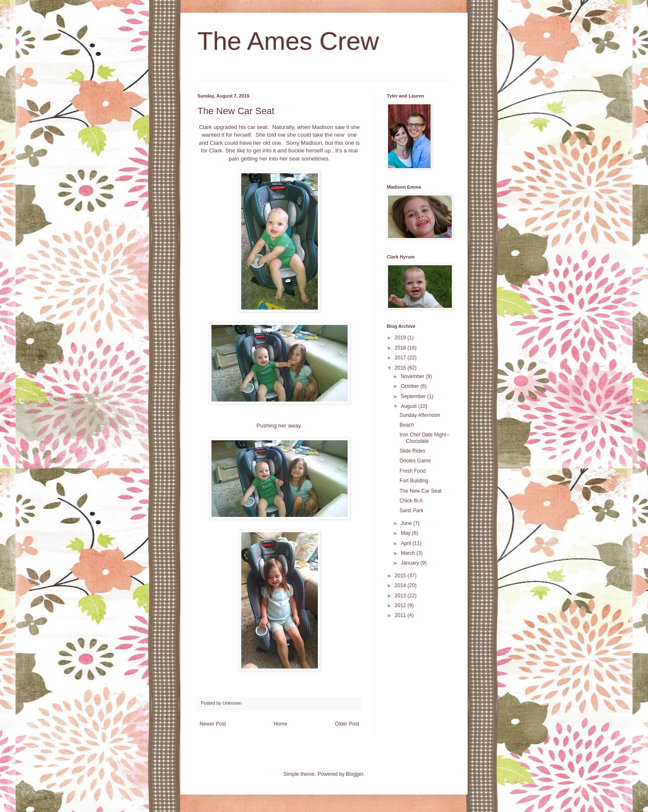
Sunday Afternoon (420, 415)
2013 (401, 596)
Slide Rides (412, 451)
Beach (407, 425)
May (406, 533)
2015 (401, 576)
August (410, 406)
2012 (401, 605)
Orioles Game (415, 461)
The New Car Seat (421, 491)
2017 (401, 358)
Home (280, 724)
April (407, 543)
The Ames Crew (288, 41)
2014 (401, 585)
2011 (401, 615)
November (413, 376)
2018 (401, 348)
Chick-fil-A (411, 501)
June (407, 523)
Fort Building (414, 481)
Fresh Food (412, 471)
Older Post (347, 724)
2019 (401, 338)
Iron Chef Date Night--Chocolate (424, 438)
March (409, 553)
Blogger (355, 774)
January (411, 563)
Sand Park (411, 511)
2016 (401, 368)
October (411, 386)
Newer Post (213, 724)
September (414, 396)
